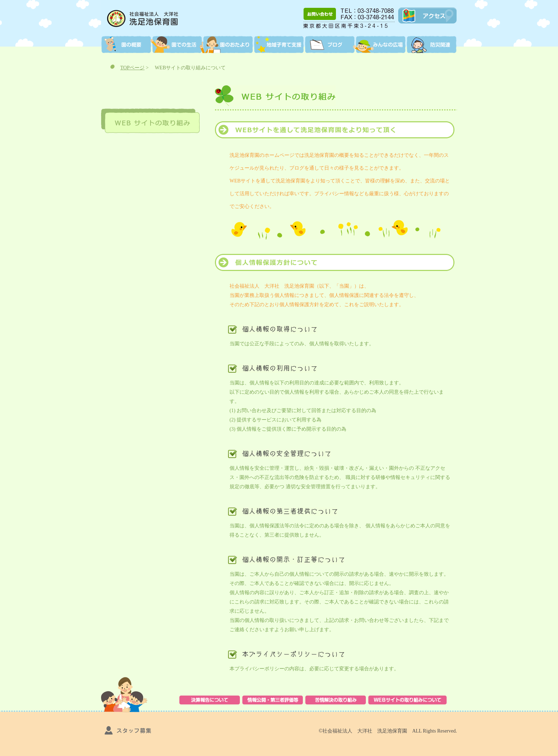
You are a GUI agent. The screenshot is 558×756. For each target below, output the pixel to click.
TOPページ (132, 68)
